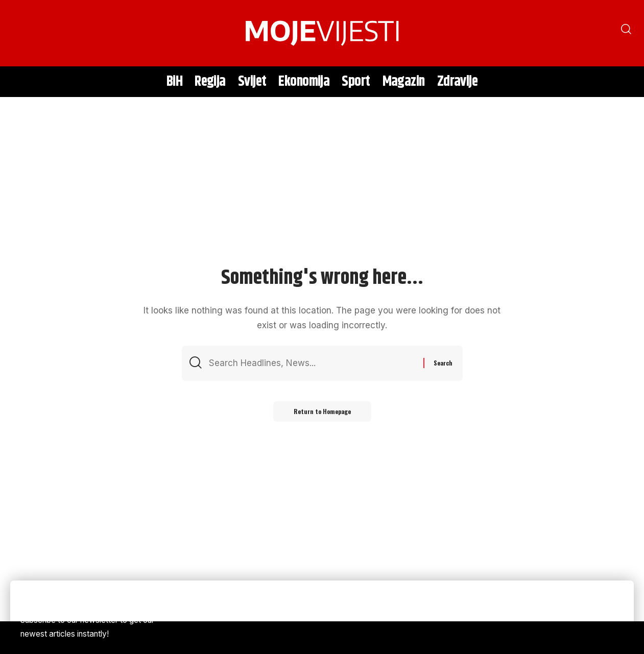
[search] (23, 33)
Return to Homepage (322, 411)
